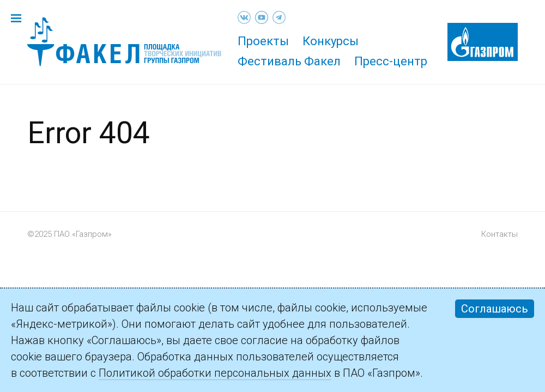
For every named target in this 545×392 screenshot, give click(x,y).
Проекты (263, 41)
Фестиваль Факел (289, 61)
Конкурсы (331, 41)
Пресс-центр (391, 61)
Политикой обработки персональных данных (215, 373)
